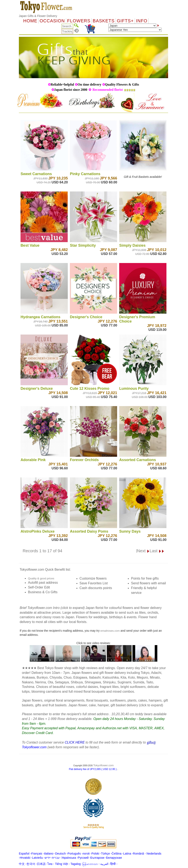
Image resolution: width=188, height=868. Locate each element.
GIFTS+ (125, 21)
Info (142, 21)
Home (30, 21)
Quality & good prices (41, 578)
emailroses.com (110, 631)
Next (143, 551)
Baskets (104, 21)
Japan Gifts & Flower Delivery (38, 16)
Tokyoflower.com (104, 765)
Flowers (79, 21)
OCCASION (52, 21)
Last (157, 551)
